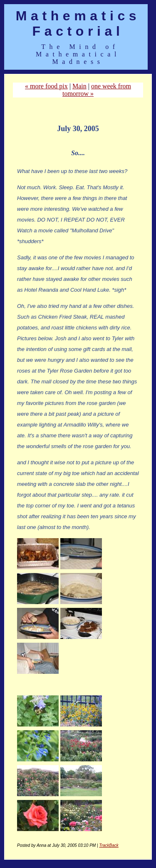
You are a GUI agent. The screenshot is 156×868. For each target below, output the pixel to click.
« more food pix (46, 86)
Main (79, 86)
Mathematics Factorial (78, 23)
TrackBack (109, 845)
